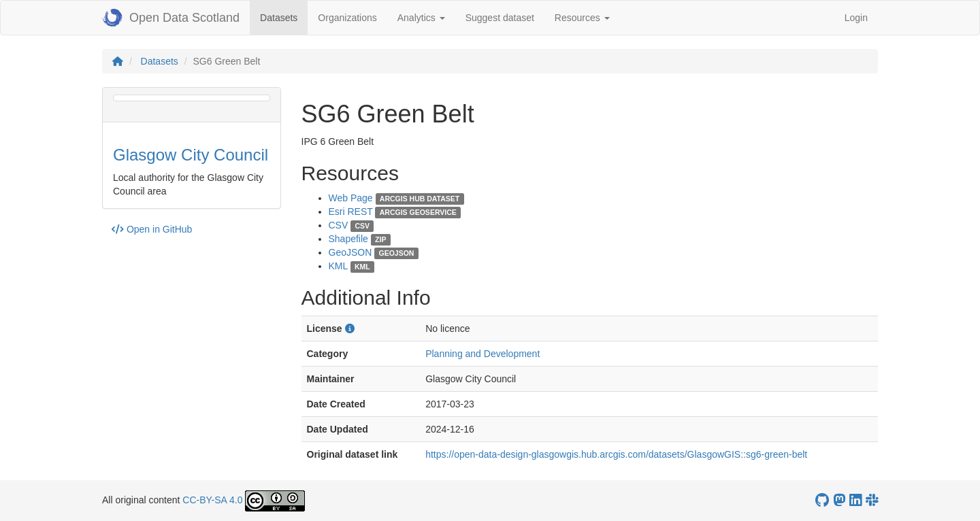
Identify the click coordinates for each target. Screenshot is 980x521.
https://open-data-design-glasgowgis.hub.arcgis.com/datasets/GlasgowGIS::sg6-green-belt (616, 454)
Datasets (284, 17)
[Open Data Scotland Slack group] (872, 500)
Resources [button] (582, 18)
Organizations (347, 18)
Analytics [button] (421, 18)
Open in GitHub (152, 229)
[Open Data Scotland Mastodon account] (839, 500)
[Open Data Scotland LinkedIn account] (855, 500)
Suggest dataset (500, 18)
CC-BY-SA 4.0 (212, 500)
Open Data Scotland (171, 18)
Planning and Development (483, 354)
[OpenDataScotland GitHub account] (822, 500)
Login (856, 18)
